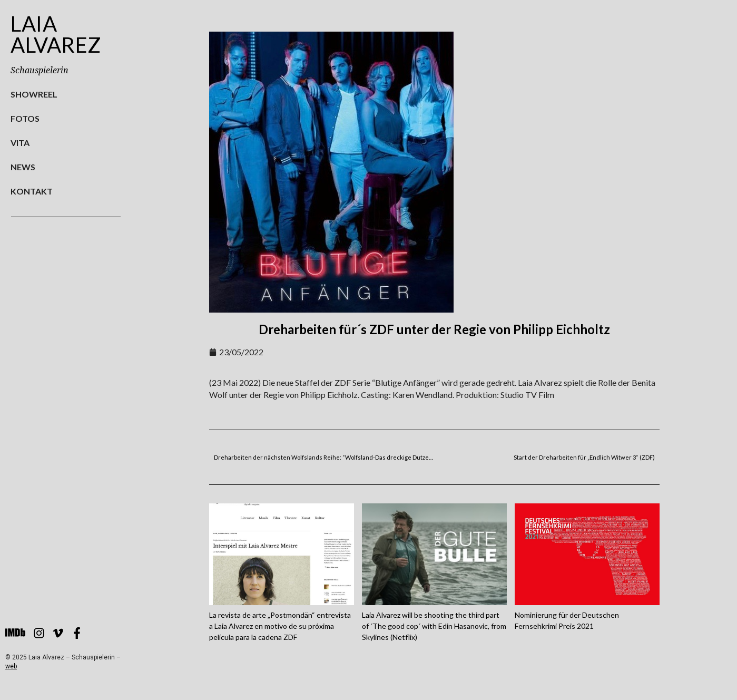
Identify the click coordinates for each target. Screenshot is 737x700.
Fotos (25, 118)
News (23, 167)
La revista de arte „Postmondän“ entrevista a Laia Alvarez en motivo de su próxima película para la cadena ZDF (280, 626)
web (11, 666)
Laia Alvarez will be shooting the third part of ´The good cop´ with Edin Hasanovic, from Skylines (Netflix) (434, 626)
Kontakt (32, 191)
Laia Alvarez (56, 34)
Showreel (34, 94)
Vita (20, 143)
